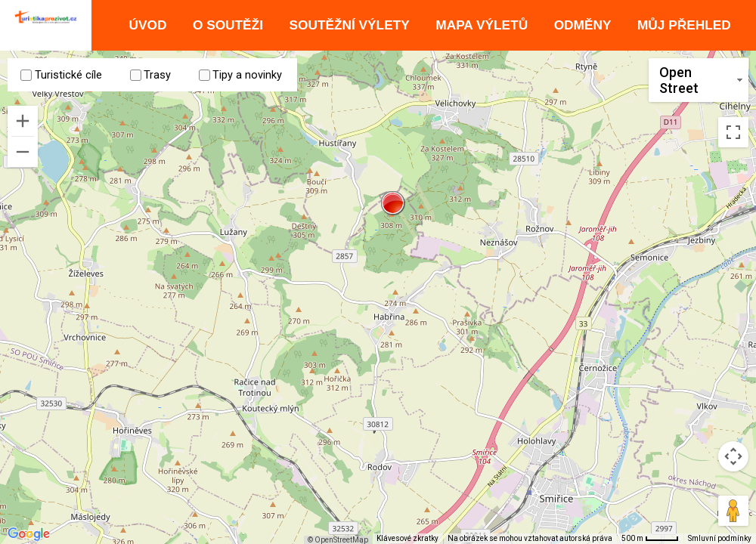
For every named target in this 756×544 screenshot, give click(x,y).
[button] (393, 203)
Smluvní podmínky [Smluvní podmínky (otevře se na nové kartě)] (720, 538)
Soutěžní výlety (350, 25)
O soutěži (228, 25)
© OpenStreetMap (345, 540)
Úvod (147, 25)
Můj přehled (684, 25)
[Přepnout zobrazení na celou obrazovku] (733, 116)
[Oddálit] (23, 151)
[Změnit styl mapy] (699, 80)
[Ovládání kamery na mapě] (733, 456)
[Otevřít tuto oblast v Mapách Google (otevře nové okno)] (29, 534)
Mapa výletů (482, 25)
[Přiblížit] (23, 120)
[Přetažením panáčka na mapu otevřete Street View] (733, 511)
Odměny (583, 25)
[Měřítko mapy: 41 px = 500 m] (650, 539)
